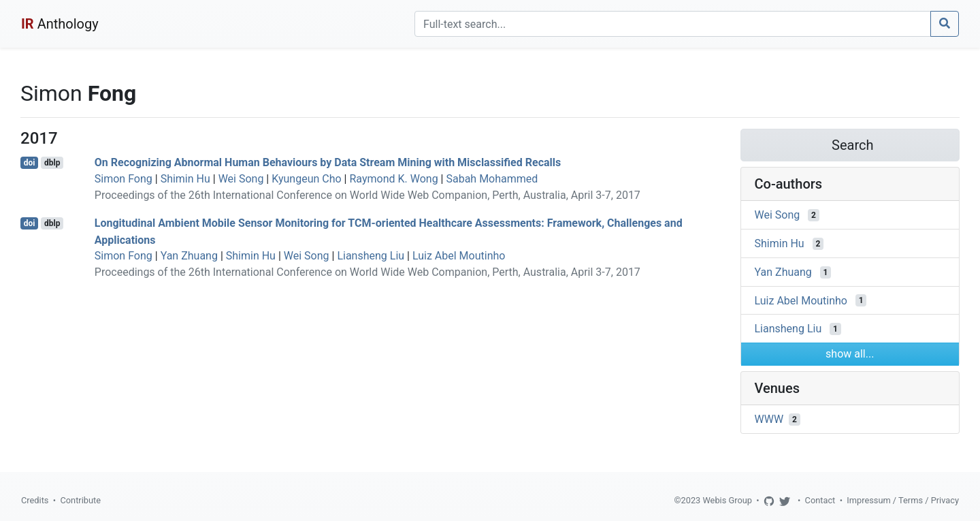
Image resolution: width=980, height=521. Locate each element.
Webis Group (727, 500)
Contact (820, 500)
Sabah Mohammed (492, 179)
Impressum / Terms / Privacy (903, 500)
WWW (769, 419)
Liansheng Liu (371, 256)
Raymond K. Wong (393, 179)
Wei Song (241, 179)
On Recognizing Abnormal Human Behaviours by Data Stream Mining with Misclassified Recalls (328, 162)
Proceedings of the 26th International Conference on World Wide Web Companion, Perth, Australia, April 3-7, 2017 (367, 195)
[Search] (673, 24)
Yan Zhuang (189, 256)
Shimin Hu (185, 179)
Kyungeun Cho (306, 179)
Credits (35, 500)
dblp (52, 163)
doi (30, 163)
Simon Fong (124, 179)
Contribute (80, 500)
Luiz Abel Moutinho (459, 256)
